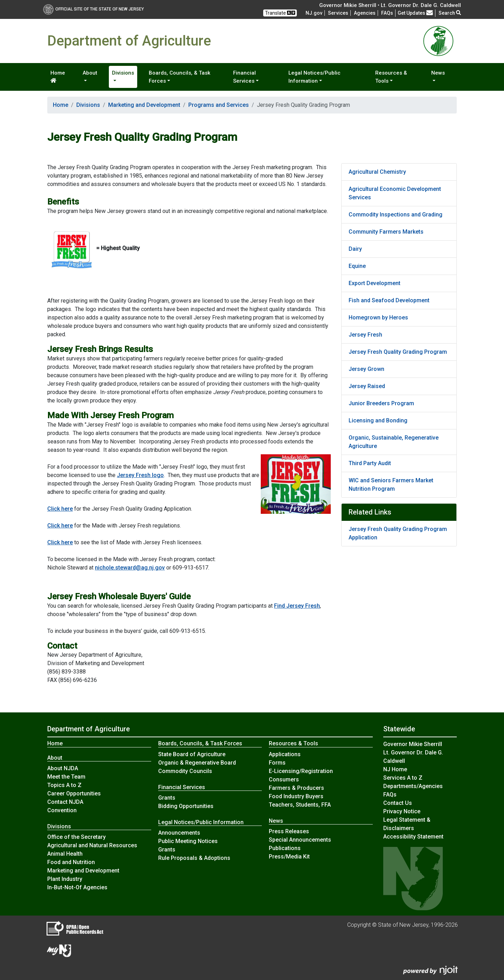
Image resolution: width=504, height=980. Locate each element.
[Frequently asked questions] (387, 13)
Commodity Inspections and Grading (395, 215)
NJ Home (395, 769)
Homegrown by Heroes (378, 318)
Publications (285, 848)
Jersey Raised (367, 386)
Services (338, 13)
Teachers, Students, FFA (300, 805)
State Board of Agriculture (192, 754)
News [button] (438, 73)
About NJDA (63, 768)
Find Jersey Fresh (297, 606)
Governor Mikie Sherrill (413, 744)
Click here (60, 509)
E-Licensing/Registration (301, 771)
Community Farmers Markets (386, 232)
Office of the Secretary (76, 837)
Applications (285, 754)
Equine (357, 266)
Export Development (374, 283)
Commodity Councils (185, 771)
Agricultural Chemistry (377, 172)
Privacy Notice (402, 811)
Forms (277, 763)
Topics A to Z (64, 785)
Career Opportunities (74, 793)
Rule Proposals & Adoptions (194, 858)
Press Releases (289, 831)
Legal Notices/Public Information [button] (314, 77)
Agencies (365, 13)
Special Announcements (300, 840)
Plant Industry (65, 879)
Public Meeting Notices (188, 841)
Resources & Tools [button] (391, 77)
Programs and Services (219, 105)
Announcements (179, 833)
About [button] (90, 73)
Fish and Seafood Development (389, 300)
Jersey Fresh (365, 335)
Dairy (355, 249)
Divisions (88, 105)
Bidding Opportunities (186, 806)
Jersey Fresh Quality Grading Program (398, 352)
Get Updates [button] (415, 13)
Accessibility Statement (413, 837)
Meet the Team (66, 777)
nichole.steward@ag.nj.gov (130, 568)
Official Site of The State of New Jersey (93, 9)
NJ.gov (314, 13)
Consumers (284, 779)
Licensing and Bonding (378, 420)
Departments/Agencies (413, 786)
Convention (62, 810)
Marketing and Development (144, 105)
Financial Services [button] (244, 77)
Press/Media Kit (289, 857)
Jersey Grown (366, 369)
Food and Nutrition (71, 862)
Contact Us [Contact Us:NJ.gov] (398, 803)
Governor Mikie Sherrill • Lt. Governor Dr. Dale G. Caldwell (390, 5)
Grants (167, 798)
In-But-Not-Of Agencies (77, 887)
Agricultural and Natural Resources (92, 845)
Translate (280, 13)
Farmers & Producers (296, 788)
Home (58, 76)
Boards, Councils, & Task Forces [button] (180, 77)
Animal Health (65, 854)
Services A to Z (403, 778)
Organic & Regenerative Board (197, 763)
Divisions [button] (123, 73)
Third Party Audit (370, 463)
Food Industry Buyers (296, 796)
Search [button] (450, 13)
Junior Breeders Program (381, 403)
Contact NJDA (65, 802)
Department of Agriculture (89, 729)
